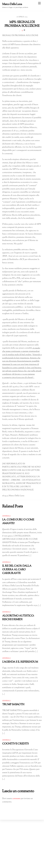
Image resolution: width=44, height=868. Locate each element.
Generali (6, 516)
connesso (16, 799)
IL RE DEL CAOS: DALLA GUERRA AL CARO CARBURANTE (17, 570)
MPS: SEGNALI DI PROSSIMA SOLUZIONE (22, 24)
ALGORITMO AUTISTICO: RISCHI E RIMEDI (18, 618)
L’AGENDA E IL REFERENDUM (20, 662)
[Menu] (39, 3)
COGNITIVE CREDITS (15, 744)
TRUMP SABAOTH (13, 705)
